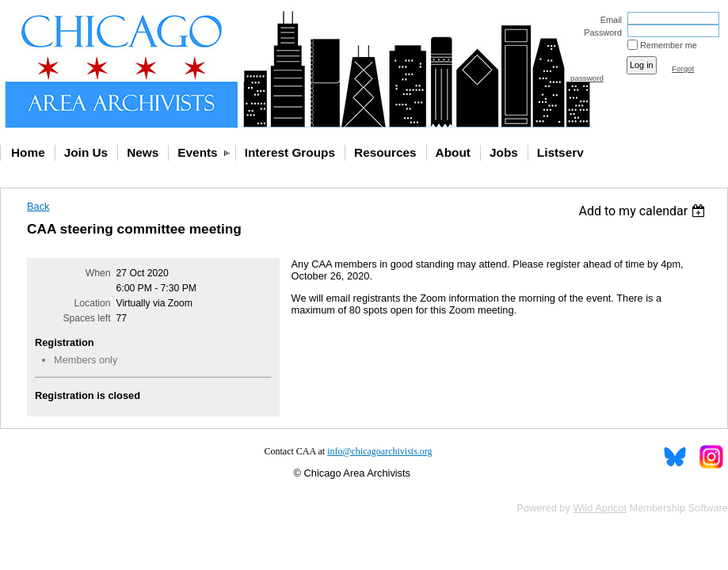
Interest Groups (290, 152)
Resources (385, 152)
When (98, 273)
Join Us (86, 152)
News (143, 152)
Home (28, 152)
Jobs (504, 152)
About (453, 152)
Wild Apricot (600, 508)
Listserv (560, 152)
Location (93, 303)
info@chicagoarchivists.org (379, 451)
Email (608, 20)
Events (197, 152)
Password (600, 32)
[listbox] (644, 211)
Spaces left (86, 318)
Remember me (669, 45)
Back (38, 206)
